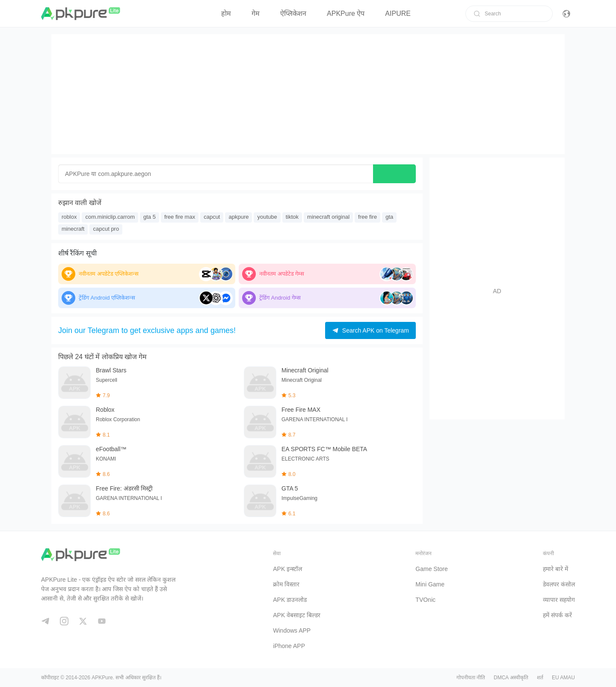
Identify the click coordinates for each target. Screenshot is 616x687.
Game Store (431, 569)
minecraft (73, 229)
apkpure (238, 217)
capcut (212, 217)
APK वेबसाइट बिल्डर (297, 615)
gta (389, 217)
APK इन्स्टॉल (287, 569)
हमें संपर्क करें (557, 615)
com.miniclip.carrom (110, 217)
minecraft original (328, 217)
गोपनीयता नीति (471, 678)
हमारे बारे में (555, 569)
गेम (256, 13)
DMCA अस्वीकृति (511, 678)
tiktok (292, 217)
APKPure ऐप (346, 13)
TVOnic (425, 600)
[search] (477, 14)
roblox (69, 217)
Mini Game (430, 584)
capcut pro (106, 229)
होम (226, 13)
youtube (267, 217)
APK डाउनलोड (290, 600)
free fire (367, 217)
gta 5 (150, 217)
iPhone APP (289, 646)
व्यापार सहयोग (559, 600)
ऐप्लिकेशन (293, 13)
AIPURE (398, 13)
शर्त (540, 678)
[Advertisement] (308, 94)
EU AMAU (563, 678)
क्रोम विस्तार (286, 584)
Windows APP (292, 630)
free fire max (180, 217)
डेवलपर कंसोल (559, 584)
